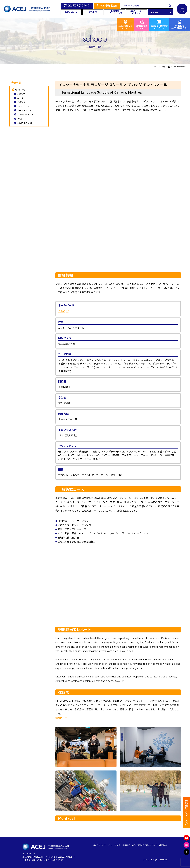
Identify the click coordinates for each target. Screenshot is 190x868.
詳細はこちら (63, 718)
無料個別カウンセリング (115, 12)
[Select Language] (160, 12)
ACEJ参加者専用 (109, 6)
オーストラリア (24, 111)
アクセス (93, 12)
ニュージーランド (25, 115)
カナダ (20, 98)
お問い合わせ (71, 12)
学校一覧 (20, 90)
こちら (62, 311)
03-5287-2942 (79, 6)
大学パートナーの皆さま (136, 12)
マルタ (20, 119)
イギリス (21, 102)
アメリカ (21, 94)
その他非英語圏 (24, 123)
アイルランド (23, 106)
